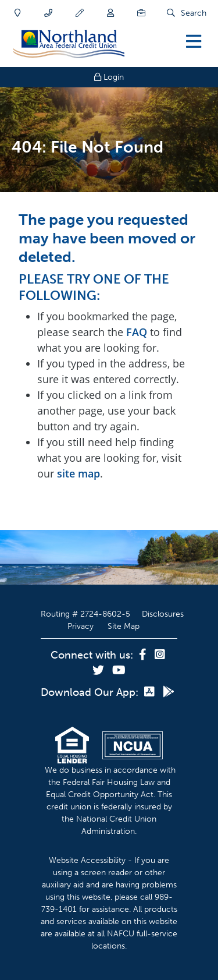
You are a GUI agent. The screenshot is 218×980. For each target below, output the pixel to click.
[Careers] (141, 13)
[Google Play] (169, 692)
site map (78, 473)
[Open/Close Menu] (194, 41)
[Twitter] (99, 671)
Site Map (124, 626)
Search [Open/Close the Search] (194, 13)
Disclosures (163, 614)
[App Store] (151, 692)
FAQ (137, 332)
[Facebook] (144, 655)
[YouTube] (119, 671)
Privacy (81, 626)
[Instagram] (160, 655)
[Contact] (48, 13)
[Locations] (18, 13)
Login (109, 77)
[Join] (110, 13)
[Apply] (80, 13)
